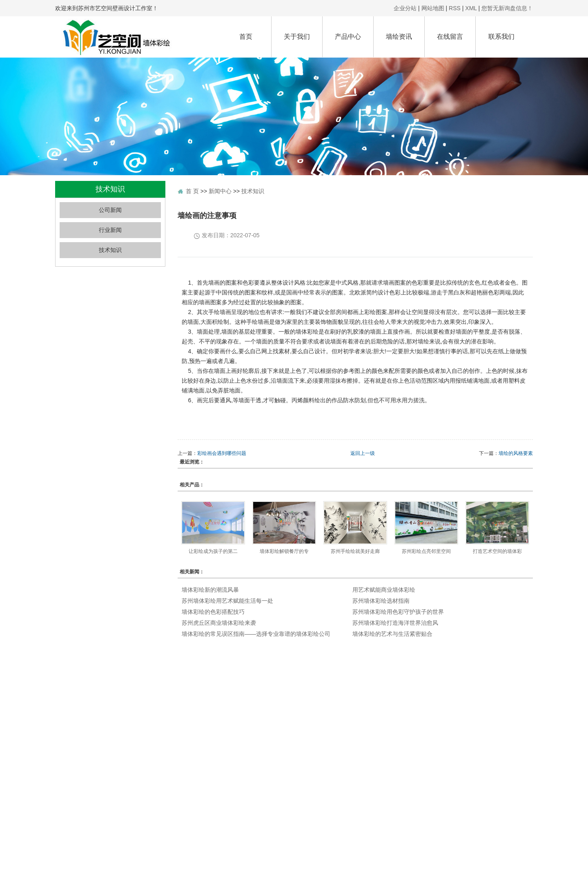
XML (471, 8)
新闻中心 (220, 191)
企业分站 (405, 8)
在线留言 (450, 37)
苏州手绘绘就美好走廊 (355, 551)
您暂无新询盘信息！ (507, 8)
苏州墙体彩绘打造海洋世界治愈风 (395, 623)
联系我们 (501, 37)
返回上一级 (363, 453)
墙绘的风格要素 (516, 453)
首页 (246, 37)
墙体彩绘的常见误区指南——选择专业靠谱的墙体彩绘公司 (256, 634)
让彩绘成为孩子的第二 (213, 551)
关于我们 (297, 37)
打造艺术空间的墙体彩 (497, 551)
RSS (455, 8)
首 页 (192, 191)
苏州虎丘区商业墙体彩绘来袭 (219, 623)
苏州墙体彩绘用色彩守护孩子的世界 (398, 612)
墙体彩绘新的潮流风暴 (210, 590)
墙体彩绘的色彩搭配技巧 (213, 612)
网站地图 (433, 8)
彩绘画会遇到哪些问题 (222, 453)
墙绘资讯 (399, 37)
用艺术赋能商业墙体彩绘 (384, 590)
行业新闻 (110, 230)
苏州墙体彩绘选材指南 (381, 601)
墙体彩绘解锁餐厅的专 (284, 551)
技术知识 (110, 250)
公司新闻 (110, 210)
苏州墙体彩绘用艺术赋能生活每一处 (227, 601)
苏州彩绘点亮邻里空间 (426, 551)
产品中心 (348, 37)
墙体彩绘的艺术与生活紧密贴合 (392, 634)
